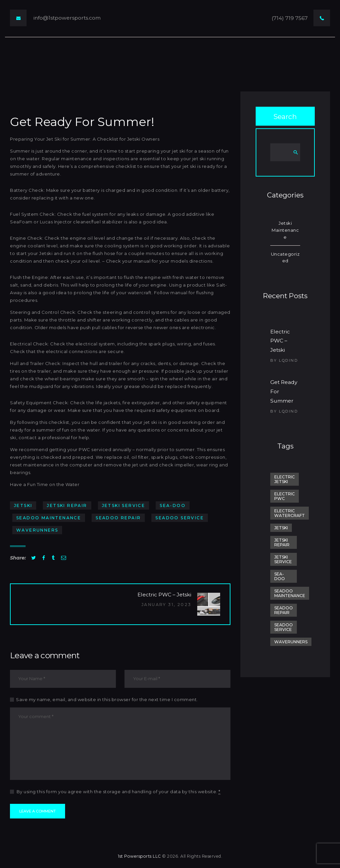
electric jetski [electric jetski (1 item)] (285, 479)
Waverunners (37, 530)
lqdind (288, 360)
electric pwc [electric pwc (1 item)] (285, 496)
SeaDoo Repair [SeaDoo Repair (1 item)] (284, 610)
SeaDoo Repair (118, 518)
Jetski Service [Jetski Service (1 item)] (283, 559)
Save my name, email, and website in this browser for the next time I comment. (107, 699)
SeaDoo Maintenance (49, 518)
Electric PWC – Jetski (280, 341)
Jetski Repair (67, 505)
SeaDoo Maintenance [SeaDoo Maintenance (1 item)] (290, 593)
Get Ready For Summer (284, 391)
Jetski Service (124, 505)
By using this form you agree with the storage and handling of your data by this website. (119, 792)
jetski (23, 505)
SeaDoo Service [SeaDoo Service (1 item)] (284, 627)
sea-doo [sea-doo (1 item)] (280, 576)
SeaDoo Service (180, 518)
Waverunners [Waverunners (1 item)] (291, 642)
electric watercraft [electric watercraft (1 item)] (290, 513)
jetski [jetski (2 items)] (281, 528)
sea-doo (173, 505)
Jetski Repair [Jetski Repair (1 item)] (282, 542)
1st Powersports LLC (139, 856)
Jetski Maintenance (285, 230)
